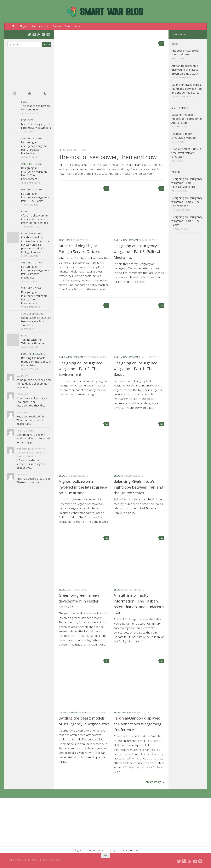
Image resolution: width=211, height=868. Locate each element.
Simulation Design (126, 240)
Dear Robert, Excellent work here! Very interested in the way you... (33, 438)
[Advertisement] (29, 68)
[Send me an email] (43, 34)
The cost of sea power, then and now (108, 157)
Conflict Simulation (72, 712)
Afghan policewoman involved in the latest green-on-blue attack (83, 487)
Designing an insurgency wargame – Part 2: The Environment (80, 369)
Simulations (39, 26)
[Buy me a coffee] (48, 34)
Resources (71, 26)
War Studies (36, 233)
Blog (22, 26)
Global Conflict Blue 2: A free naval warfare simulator (36, 321)
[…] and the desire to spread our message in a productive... (32, 464)
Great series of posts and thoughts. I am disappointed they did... (32, 402)
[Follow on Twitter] (29, 34)
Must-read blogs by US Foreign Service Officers (36, 126)
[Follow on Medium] (34, 34)
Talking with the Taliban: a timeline (33, 341)
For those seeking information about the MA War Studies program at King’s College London (35, 245)
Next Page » (155, 782)
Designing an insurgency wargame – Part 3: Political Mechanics (137, 252)
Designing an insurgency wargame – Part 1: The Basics (135, 369)
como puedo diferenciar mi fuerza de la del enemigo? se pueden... (34, 384)
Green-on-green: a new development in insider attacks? (79, 601)
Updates (127, 712)
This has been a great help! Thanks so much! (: (33, 480)
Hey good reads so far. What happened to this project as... (31, 420)
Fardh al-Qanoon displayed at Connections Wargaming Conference (137, 724)
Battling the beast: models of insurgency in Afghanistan (36, 362)
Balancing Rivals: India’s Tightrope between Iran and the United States (138, 487)
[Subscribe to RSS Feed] (39, 34)
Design (57, 26)
